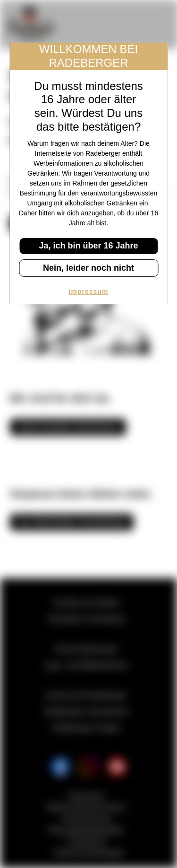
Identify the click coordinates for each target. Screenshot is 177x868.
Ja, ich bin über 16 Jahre (88, 246)
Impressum (89, 292)
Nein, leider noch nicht (88, 268)
